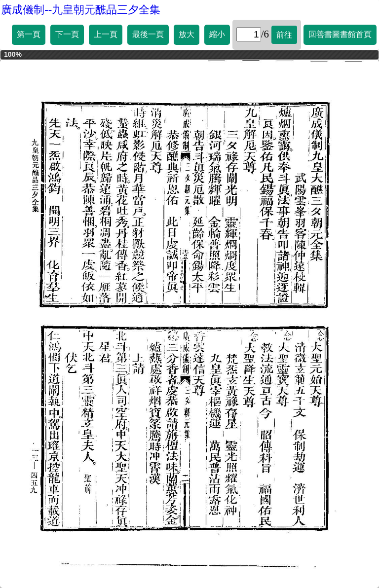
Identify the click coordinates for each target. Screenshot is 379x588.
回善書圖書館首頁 (340, 34)
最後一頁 (148, 34)
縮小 (217, 34)
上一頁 (106, 34)
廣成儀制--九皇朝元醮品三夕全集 (81, 10)
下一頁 (67, 34)
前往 (284, 35)
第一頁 (29, 34)
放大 (187, 34)
